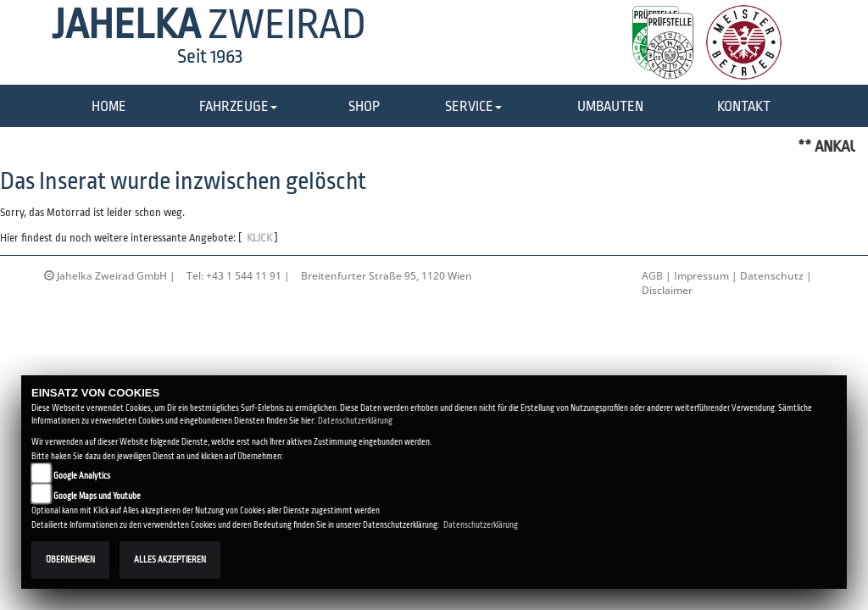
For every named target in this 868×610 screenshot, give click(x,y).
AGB (652, 276)
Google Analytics (82, 476)
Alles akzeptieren (170, 560)
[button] (238, 107)
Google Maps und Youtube (97, 496)
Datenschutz (772, 276)
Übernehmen (70, 560)
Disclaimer (667, 290)
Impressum (701, 276)
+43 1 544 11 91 (244, 276)
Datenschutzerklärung (355, 421)
